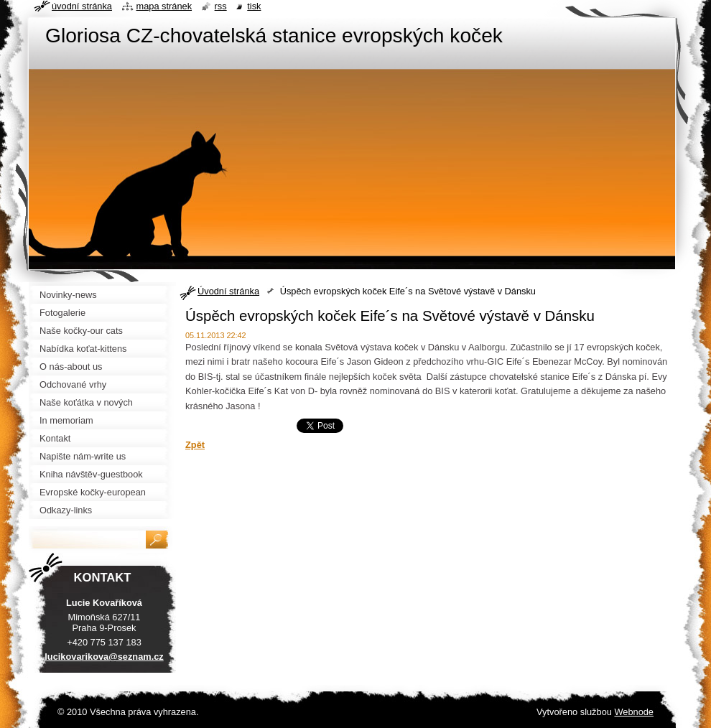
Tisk (254, 6)
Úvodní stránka (228, 291)
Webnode (634, 712)
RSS (221, 6)
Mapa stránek (164, 6)
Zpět (195, 445)
